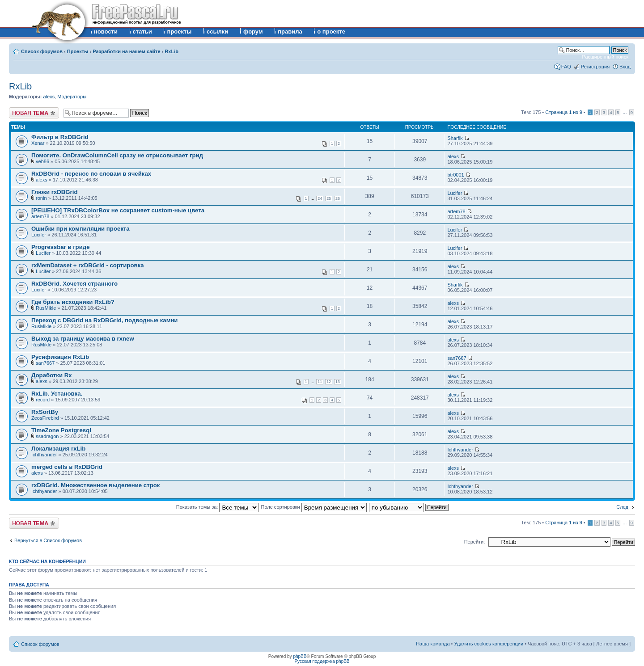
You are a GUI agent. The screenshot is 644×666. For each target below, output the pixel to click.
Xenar (38, 143)
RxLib (172, 51)
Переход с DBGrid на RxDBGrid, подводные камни (104, 320)
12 (329, 382)
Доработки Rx (52, 375)
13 (338, 382)
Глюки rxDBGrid (54, 192)
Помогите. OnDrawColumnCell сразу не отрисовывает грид (117, 155)
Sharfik (455, 138)
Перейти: (475, 542)
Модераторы (72, 97)
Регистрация (595, 67)
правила (290, 32)
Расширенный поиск (605, 57)
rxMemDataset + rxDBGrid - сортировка (88, 265)
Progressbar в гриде (61, 247)
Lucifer (455, 193)
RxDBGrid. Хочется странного (74, 284)
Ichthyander (44, 455)
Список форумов (42, 51)
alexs (49, 97)
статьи (142, 32)
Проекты (78, 51)
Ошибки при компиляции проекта (80, 229)
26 (338, 198)
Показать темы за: (218, 507)
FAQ (566, 67)
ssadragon (47, 436)
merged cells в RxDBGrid (67, 467)
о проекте (331, 32)
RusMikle (46, 308)
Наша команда (433, 644)
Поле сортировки (314, 507)
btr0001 (455, 175)
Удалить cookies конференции (489, 644)
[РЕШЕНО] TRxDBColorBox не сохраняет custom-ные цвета (118, 210)
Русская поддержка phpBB (322, 661)
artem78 (40, 216)
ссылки (217, 32)
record (43, 400)
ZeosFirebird (45, 418)
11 (320, 382)
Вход (625, 67)
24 (320, 198)
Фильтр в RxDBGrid (60, 137)
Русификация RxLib (60, 357)
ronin (41, 198)
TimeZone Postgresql (61, 430)
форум (253, 32)
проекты (179, 32)
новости (106, 32)
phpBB (300, 656)
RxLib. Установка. (57, 394)
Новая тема (34, 113)
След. (623, 507)
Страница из (563, 112)
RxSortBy (45, 412)
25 (329, 198)
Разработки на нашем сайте (126, 51)
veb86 (42, 161)
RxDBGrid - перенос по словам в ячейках (91, 174)
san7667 (45, 363)
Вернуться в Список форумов (48, 540)
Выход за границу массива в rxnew (83, 339)
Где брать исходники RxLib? (73, 302)
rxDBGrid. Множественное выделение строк (95, 485)
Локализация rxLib (58, 449)
